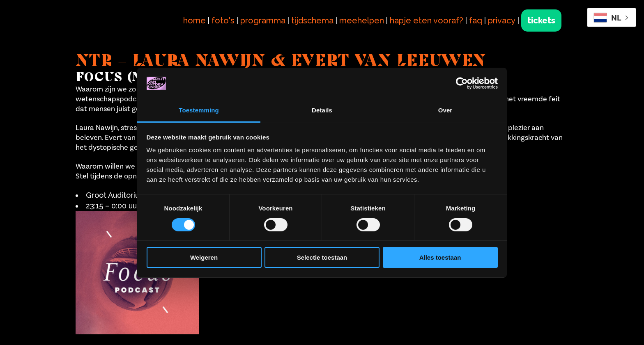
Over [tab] (445, 110)
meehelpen (362, 21)
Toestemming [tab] (199, 110)
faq (476, 21)
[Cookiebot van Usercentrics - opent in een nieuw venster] (462, 83)
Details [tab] (322, 110)
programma (263, 21)
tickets (541, 21)
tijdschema (312, 21)
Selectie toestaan (322, 257)
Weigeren (204, 257)
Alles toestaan (440, 257)
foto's (223, 21)
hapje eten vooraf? (427, 21)
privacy (502, 21)
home (194, 21)
